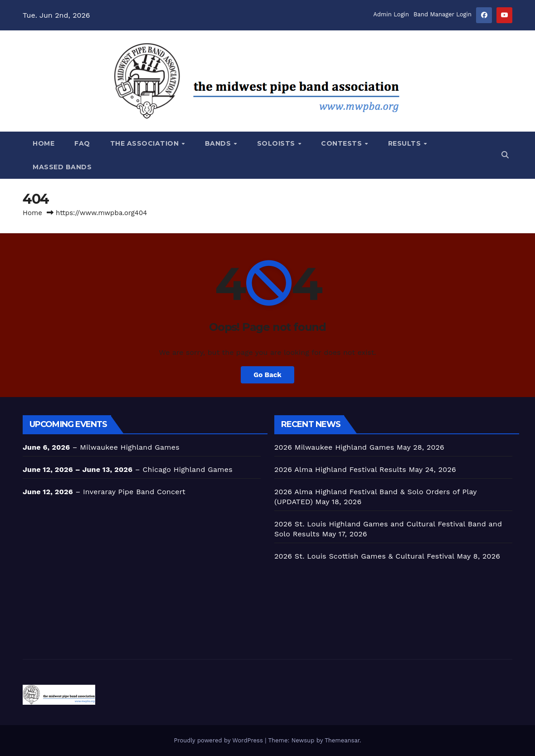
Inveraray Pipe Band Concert (134, 492)
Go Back (267, 375)
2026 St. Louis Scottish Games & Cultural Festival (364, 556)
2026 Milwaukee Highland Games (334, 447)
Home (44, 143)
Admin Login (391, 14)
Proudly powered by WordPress (219, 740)
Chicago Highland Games (187, 469)
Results (406, 143)
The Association (146, 143)
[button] (505, 155)
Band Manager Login (443, 14)
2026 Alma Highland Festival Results (340, 469)
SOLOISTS (277, 143)
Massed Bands (62, 167)
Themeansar (342, 740)
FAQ (82, 143)
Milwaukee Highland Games (130, 447)
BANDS (219, 143)
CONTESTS (343, 143)
